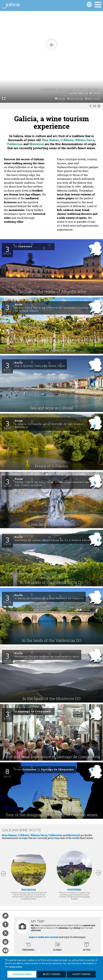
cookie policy (15, 967)
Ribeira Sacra (39, 835)
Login (32, 937)
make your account (48, 937)
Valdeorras (55, 835)
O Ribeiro (24, 835)
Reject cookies (52, 974)
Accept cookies (81, 974)
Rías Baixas (9, 835)
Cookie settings (22, 974)
